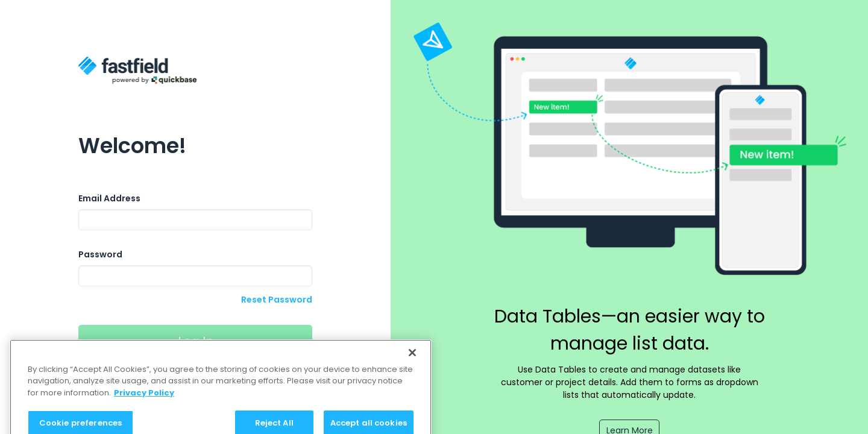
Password (100, 254)
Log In (196, 341)
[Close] (412, 357)
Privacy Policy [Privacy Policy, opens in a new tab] (144, 398)
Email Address (109, 198)
